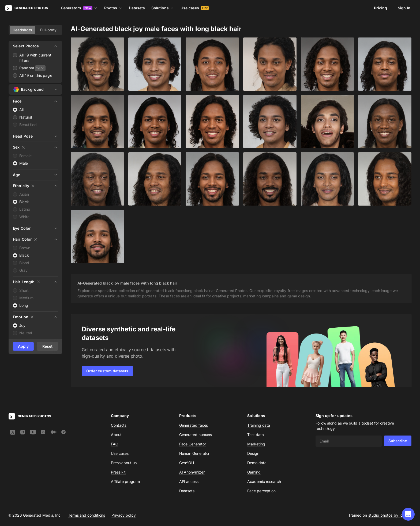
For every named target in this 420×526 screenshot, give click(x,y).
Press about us (124, 463)
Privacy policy (124, 515)
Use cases (195, 8)
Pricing (380, 8)
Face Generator (193, 444)
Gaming (254, 472)
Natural (26, 117)
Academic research (264, 481)
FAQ (115, 444)
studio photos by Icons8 (390, 515)
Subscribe (398, 441)
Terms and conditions (87, 515)
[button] (408, 514)
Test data (255, 435)
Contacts (119, 425)
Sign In (404, 8)
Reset (47, 346)
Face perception (261, 491)
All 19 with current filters (35, 58)
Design (253, 453)
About (116, 435)
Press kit (118, 472)
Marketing (256, 444)
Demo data (257, 463)
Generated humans (196, 435)
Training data (259, 425)
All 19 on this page (36, 75)
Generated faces (194, 425)
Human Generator (194, 453)
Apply (23, 346)
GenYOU (187, 463)
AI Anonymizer (192, 472)
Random (27, 68)
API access (189, 481)
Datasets (137, 8)
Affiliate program (125, 481)
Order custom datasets (107, 371)
